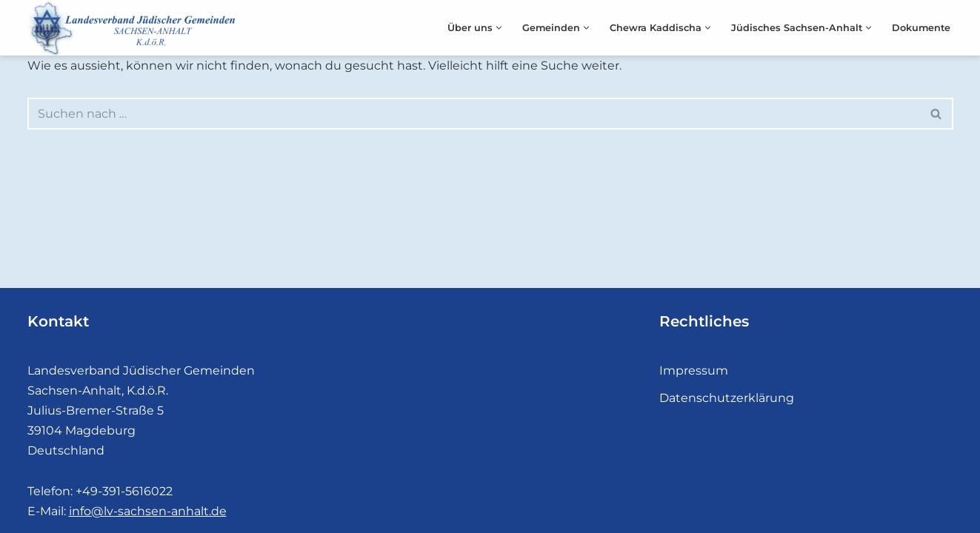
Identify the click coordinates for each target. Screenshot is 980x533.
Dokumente (921, 28)
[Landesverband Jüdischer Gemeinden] (135, 28)
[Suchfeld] (474, 114)
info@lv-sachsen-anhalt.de (148, 511)
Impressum (694, 371)
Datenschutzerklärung (727, 398)
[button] (499, 28)
